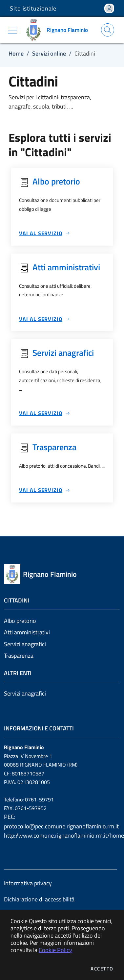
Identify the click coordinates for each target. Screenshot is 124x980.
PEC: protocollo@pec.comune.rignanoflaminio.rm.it (61, 821)
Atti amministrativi (27, 632)
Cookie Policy (55, 950)
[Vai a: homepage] (58, 30)
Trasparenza (19, 656)
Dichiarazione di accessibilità (39, 899)
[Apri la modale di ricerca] (108, 30)
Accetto (102, 969)
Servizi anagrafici (25, 644)
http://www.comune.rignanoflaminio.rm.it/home (62, 835)
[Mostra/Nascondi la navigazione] (12, 31)
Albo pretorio (20, 621)
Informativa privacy (28, 883)
